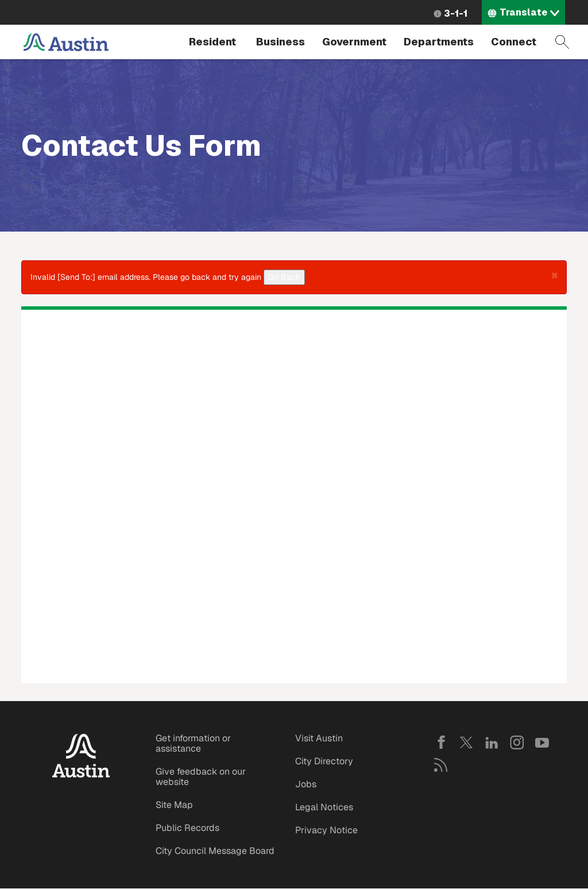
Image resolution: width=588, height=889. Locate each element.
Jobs (306, 784)
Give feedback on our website (201, 777)
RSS (441, 765)
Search (562, 42)
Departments (439, 42)
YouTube (542, 742)
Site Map (174, 805)
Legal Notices (324, 807)
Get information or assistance (193, 743)
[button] (555, 274)
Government (354, 42)
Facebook (441, 742)
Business (281, 42)
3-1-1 (456, 14)
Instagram (517, 742)
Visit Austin (319, 738)
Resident (212, 42)
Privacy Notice (326, 830)
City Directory (324, 761)
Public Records (187, 828)
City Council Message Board (215, 851)
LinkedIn (492, 742)
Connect (514, 42)
